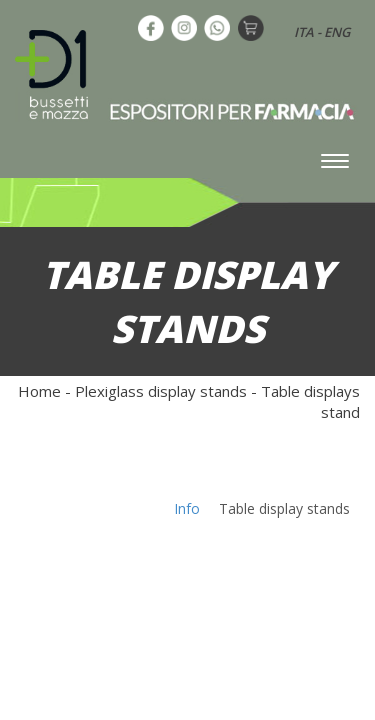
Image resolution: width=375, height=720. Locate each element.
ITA (304, 32)
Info (187, 508)
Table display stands (284, 508)
